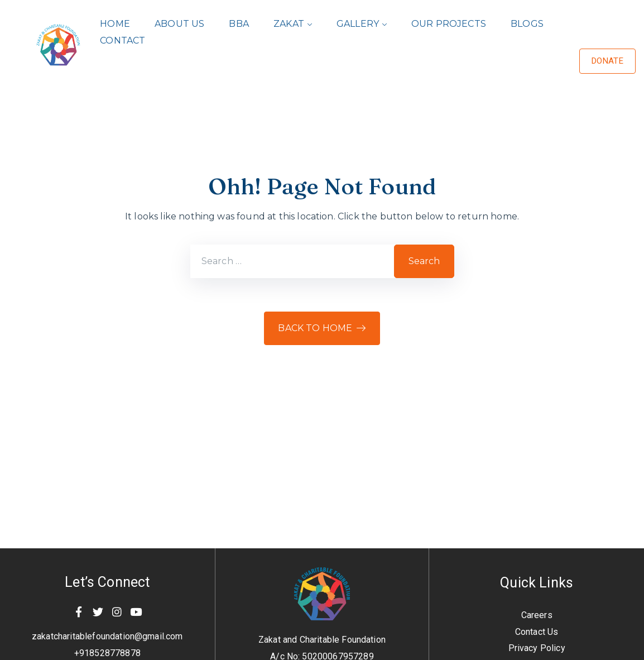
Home (115, 24)
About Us (179, 24)
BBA (239, 24)
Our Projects (449, 24)
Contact (122, 40)
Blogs (527, 24)
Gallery (358, 24)
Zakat (289, 24)
